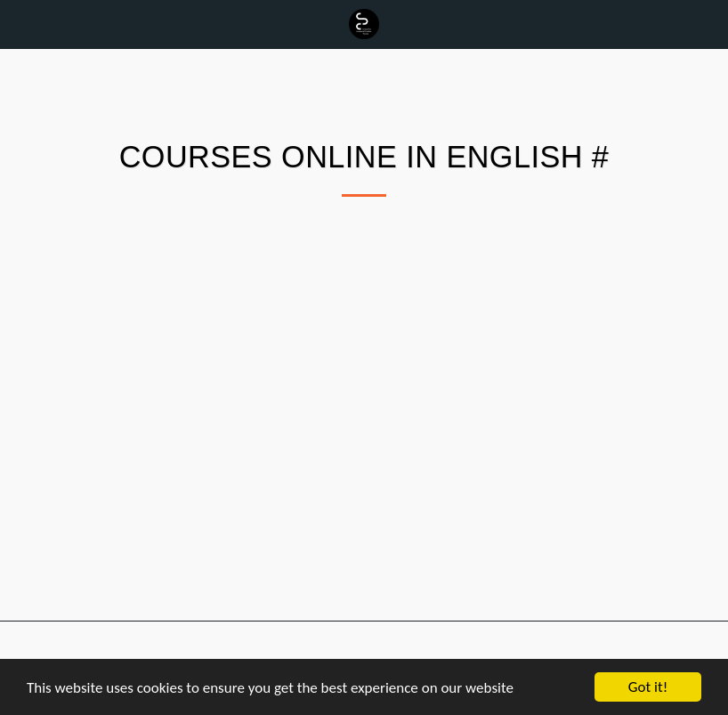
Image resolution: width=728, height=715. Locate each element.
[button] (20, 24)
